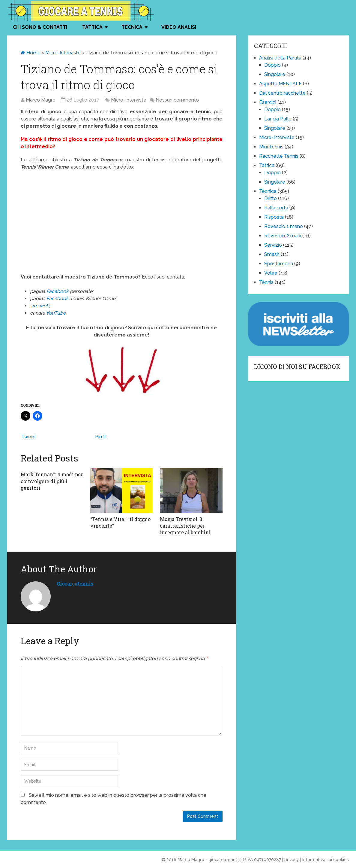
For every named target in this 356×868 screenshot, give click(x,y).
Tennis (266, 282)
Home (31, 53)
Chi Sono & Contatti (40, 27)
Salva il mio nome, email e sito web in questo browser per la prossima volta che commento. (114, 799)
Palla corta (276, 208)
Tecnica (132, 27)
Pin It (101, 437)
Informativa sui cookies (326, 860)
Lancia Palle (278, 119)
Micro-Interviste (63, 53)
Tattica (92, 27)
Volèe (271, 273)
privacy (292, 860)
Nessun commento (177, 100)
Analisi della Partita (280, 58)
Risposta (274, 217)
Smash (272, 254)
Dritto (271, 198)
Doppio (272, 65)
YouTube (56, 313)
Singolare (275, 74)
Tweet (29, 437)
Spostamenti (279, 264)
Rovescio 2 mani (283, 236)
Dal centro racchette (282, 93)
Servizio (273, 245)
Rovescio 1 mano (284, 226)
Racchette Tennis (279, 156)
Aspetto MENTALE (280, 84)
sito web (40, 306)
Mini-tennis (271, 147)
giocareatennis (75, 584)
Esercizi (268, 102)
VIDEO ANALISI (179, 27)
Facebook (58, 291)
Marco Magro (41, 100)
